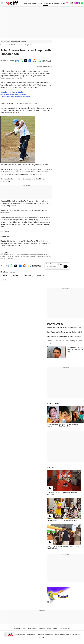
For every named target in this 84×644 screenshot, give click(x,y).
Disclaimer (41, 635)
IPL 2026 (50, 602)
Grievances (42, 638)
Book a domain (32, 629)
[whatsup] (82, 3)
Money (49, 629)
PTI (7, 61)
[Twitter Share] (25, 61)
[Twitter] (72, 3)
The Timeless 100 (65, 629)
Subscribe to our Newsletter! (54, 264)
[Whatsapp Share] (21, 61)
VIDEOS (50, 468)
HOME (25, 4)
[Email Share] (17, 61)
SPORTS (51, 4)
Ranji (4, 280)
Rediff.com (22, 635)
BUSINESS (34, 4)
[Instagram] (75, 3)
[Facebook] (79, 3)
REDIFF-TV (64, 4)
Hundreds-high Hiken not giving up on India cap (75, 350)
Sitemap (56, 635)
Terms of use (76, 635)
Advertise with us (32, 635)
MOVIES (40, 4)
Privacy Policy (49, 635)
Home (2, 45)
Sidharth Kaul (40, 275)
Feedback (62, 635)
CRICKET (45, 4)
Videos (55, 629)
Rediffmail (42, 629)
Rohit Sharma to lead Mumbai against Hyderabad (64, 336)
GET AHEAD (57, 4)
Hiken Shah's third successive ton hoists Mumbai (64, 327)
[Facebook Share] (30, 61)
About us (69, 635)
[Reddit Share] (34, 61)
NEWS (29, 4)
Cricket (8, 45)
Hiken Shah (27, 275)
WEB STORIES (53, 403)
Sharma (5, 275)
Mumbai (16, 275)
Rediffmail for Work (20, 629)
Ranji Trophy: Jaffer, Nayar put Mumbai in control (64, 332)
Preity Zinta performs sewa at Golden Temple (63, 520)
